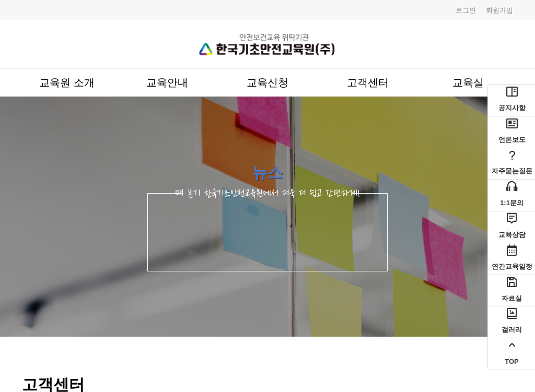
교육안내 (167, 82)
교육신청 (267, 82)
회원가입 (499, 10)
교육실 (468, 82)
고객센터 (368, 82)
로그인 (466, 10)
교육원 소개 (67, 82)
